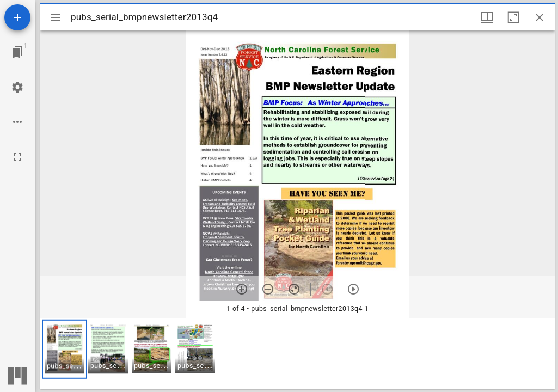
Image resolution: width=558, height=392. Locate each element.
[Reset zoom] (294, 289)
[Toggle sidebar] (56, 17)
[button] (65, 349)
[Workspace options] (17, 122)
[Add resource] (17, 17)
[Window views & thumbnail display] (487, 17)
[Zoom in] (242, 289)
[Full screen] (17, 157)
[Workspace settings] (17, 87)
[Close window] (539, 17)
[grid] (298, 353)
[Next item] (353, 289)
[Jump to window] (17, 52)
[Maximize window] (513, 17)
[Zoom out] (268, 289)
